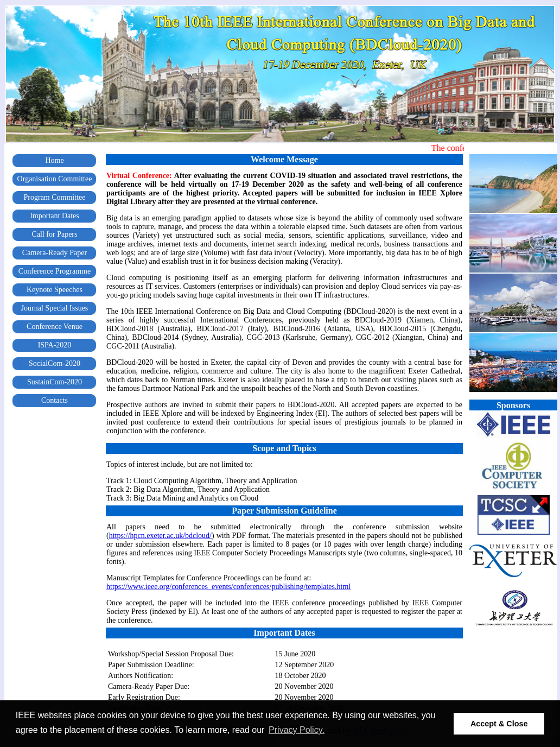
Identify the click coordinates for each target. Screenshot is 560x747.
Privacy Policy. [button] (297, 730)
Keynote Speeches (55, 290)
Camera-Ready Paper (55, 253)
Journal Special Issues (55, 308)
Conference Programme (55, 271)
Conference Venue (55, 327)
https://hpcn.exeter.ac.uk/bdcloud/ (160, 536)
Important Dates (55, 216)
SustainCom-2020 (55, 382)
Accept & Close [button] (499, 724)
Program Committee (55, 197)
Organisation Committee (55, 179)
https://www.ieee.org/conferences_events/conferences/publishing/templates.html (228, 587)
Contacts (55, 400)
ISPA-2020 (55, 345)
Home (54, 160)
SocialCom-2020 (55, 363)
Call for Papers (55, 234)
